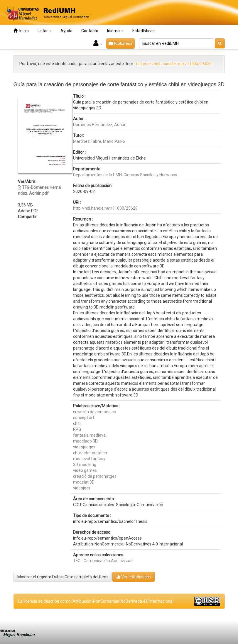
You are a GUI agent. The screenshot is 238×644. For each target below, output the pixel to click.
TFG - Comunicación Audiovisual (103, 561)
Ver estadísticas (134, 577)
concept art (84, 418)
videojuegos (84, 447)
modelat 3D (84, 482)
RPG (77, 429)
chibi (77, 423)
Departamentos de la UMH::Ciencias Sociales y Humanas (125, 175)
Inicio (21, 31)
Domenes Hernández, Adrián (100, 125)
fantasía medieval (90, 435)
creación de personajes (94, 412)
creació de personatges (95, 476)
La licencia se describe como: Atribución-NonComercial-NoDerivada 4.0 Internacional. (96, 601)
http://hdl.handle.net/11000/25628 (105, 208)
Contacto (90, 31)
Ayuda (66, 31)
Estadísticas (144, 31)
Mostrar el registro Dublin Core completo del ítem (63, 577)
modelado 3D (85, 441)
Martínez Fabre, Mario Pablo (99, 141)
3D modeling (85, 465)
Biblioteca (120, 43)
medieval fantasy (89, 459)
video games (85, 470)
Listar (45, 31)
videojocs (82, 488)
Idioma (115, 31)
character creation (90, 453)
